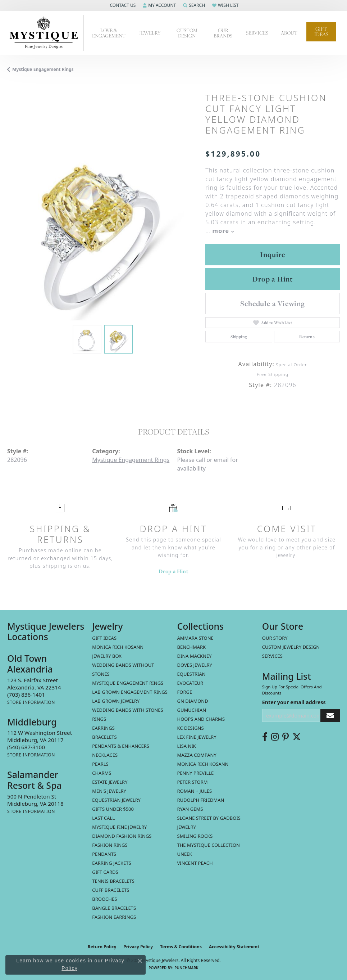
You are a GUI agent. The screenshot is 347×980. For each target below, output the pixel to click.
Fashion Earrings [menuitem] (114, 917)
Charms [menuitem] (102, 773)
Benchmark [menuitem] (192, 647)
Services (257, 33)
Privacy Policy (138, 947)
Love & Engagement (109, 33)
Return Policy (102, 947)
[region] (103, 226)
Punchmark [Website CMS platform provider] (186, 968)
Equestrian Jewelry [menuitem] (116, 800)
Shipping (239, 337)
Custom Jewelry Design (291, 647)
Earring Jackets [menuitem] (111, 863)
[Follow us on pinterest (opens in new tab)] (286, 737)
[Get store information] (31, 702)
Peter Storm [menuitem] (193, 782)
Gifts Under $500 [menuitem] (113, 809)
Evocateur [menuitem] (190, 683)
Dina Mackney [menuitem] (195, 656)
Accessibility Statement (234, 947)
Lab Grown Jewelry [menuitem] (116, 701)
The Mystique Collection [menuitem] (209, 845)
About (289, 33)
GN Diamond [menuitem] (193, 701)
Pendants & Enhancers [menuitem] (121, 746)
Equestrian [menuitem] (191, 674)
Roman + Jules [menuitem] (195, 791)
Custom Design (187, 33)
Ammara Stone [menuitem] (195, 638)
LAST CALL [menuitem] (103, 818)
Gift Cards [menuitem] (105, 872)
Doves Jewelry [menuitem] (195, 665)
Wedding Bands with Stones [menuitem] (127, 710)
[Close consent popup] (140, 961)
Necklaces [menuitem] (105, 755)
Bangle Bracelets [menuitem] (114, 908)
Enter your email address (294, 702)
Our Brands (223, 33)
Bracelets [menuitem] (104, 737)
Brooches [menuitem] (104, 899)
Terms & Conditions (181, 947)
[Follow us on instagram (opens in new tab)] (275, 737)
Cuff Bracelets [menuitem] (111, 890)
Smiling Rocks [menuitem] (195, 836)
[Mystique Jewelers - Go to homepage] (45, 33)
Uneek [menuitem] (185, 854)
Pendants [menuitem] (104, 854)
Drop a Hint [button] (273, 279)
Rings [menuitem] (99, 719)
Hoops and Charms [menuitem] (201, 719)
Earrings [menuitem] (103, 728)
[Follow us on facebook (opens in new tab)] (265, 737)
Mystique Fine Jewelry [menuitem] (119, 827)
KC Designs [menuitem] (191, 728)
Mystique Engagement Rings (43, 69)
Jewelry (150, 33)
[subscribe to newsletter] (330, 716)
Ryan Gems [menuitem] (190, 809)
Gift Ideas (321, 32)
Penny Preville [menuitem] (196, 773)
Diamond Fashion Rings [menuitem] (122, 836)
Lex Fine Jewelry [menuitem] (197, 737)
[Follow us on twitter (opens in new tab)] (297, 737)
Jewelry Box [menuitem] (107, 656)
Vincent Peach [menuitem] (195, 863)
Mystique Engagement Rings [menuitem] (128, 683)
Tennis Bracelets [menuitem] (113, 881)
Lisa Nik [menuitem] (187, 746)
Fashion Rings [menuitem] (110, 845)
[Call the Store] (26, 694)
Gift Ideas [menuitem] (104, 638)
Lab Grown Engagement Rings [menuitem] (130, 692)
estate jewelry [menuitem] (110, 782)
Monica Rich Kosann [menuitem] (203, 764)
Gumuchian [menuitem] (192, 710)
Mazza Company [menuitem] (197, 755)
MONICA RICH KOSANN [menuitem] (118, 647)
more (223, 231)
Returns (307, 337)
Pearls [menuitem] (100, 764)
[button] (122, 5)
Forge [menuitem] (185, 692)
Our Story (275, 638)
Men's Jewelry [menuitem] (109, 791)
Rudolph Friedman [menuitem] (201, 800)
